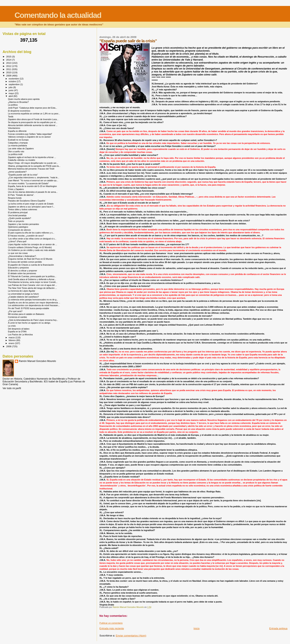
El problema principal (18, 212)
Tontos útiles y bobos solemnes (22, 209)
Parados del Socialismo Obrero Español (27, 201)
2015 (9, 56)
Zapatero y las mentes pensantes (23, 224)
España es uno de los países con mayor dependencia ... (34, 303)
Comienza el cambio (17, 317)
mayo (12, 93)
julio (11, 87)
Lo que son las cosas (18, 253)
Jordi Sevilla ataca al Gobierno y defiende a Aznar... (32, 279)
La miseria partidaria (17, 146)
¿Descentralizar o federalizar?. (22, 256)
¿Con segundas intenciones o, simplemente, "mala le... (33, 177)
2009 (9, 76)
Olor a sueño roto (16, 151)
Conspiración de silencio (19, 230)
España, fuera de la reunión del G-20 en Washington (32, 186)
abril (11, 96)
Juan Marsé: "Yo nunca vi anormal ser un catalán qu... (33, 180)
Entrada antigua (278, 628)
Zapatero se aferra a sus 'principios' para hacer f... (31, 207)
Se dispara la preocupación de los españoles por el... (33, 122)
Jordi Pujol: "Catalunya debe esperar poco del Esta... (33, 108)
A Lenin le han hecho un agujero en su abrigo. (29, 323)
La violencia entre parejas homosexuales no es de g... (33, 300)
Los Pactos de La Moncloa (20, 335)
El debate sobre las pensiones (22, 273)
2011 (9, 69)
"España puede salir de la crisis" (23, 175)
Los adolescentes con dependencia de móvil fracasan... (34, 305)
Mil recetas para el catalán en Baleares (26, 314)
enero (12, 343)
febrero (12, 340)
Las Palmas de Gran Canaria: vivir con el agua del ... (33, 285)
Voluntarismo (14, 128)
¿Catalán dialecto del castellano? (23, 297)
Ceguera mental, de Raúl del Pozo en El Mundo (30, 259)
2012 (9, 66)
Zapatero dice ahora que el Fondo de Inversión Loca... (33, 119)
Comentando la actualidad (58, 15)
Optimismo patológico (18, 227)
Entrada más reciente (112, 628)
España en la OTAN (17, 332)
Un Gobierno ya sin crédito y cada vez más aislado (32, 250)
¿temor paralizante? (17, 172)
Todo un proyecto (16, 221)
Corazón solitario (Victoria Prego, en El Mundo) (30, 247)
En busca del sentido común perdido (25, 262)
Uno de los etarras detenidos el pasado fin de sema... (33, 192)
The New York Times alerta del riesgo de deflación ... (32, 288)
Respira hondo (15, 198)
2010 (9, 72)
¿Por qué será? (15, 311)
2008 (9, 346)
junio (11, 90)
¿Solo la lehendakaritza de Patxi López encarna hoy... (33, 320)
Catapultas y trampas (18, 143)
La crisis (12, 326)
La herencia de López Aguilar (22, 291)
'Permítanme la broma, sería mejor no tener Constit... (33, 282)
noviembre (14, 79)
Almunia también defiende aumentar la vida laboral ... (33, 125)
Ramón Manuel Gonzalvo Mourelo (37, 361)
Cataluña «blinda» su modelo (22, 160)
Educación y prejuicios (18, 268)
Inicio (197, 628)
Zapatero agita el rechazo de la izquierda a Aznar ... (32, 157)
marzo (12, 337)
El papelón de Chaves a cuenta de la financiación (31, 265)
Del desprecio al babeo (19, 329)
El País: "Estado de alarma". (21, 195)
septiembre (14, 84)
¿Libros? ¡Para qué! (17, 241)
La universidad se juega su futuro (23, 294)
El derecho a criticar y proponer (22, 271)
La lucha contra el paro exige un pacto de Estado (31, 204)
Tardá (11, 117)
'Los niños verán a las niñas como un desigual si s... (32, 239)
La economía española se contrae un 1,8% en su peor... (34, 114)
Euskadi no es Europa (18, 140)
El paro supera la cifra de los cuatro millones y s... (31, 233)
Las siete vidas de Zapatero (21, 148)
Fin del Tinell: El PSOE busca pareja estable (29, 308)
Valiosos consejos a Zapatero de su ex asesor (29, 137)
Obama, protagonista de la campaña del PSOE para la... (34, 166)
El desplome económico (19, 111)
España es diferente (17, 131)
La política (13, 105)
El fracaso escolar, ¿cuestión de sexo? (26, 236)
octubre (13, 81)
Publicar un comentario (111, 623)
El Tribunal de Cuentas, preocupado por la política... (32, 276)
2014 (9, 60)
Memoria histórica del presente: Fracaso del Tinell (31, 169)
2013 (9, 63)
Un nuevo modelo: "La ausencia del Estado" (28, 183)
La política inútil (15, 154)
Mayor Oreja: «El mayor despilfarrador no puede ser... (33, 163)
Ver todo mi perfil (12, 388)
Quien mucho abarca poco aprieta (24, 99)
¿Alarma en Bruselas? (18, 102)
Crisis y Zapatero (16, 189)
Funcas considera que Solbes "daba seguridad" (30, 134)
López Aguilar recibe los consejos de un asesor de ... (33, 244)
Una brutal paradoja (17, 215)
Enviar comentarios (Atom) (131, 636)
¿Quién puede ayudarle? (19, 218)
